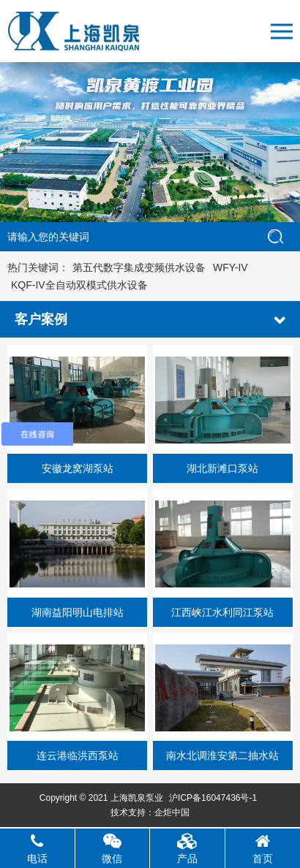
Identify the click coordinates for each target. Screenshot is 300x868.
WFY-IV (230, 267)
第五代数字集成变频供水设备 (139, 267)
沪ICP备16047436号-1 (213, 798)
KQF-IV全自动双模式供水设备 (79, 285)
